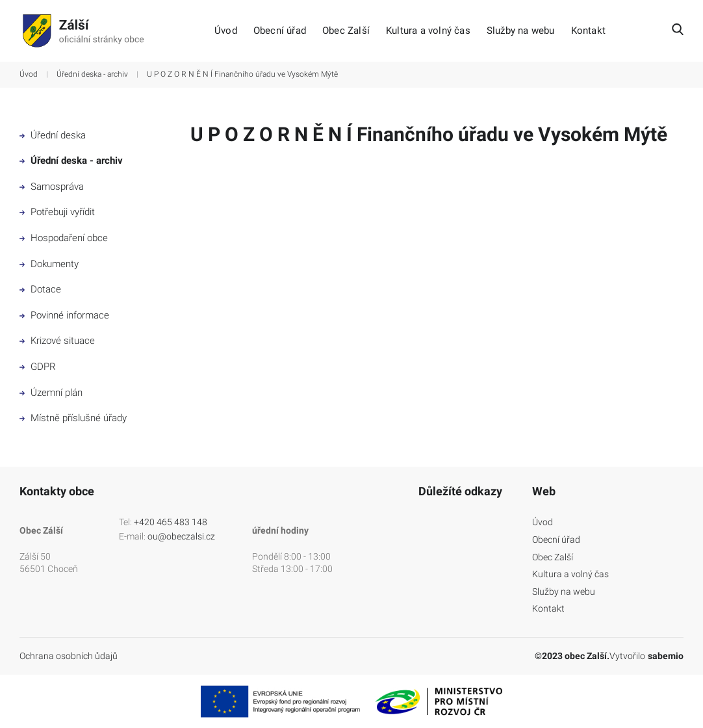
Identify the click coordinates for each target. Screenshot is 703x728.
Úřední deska (53, 135)
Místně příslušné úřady (73, 418)
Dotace (40, 289)
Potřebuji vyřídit (57, 212)
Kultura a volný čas (428, 31)
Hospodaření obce (64, 238)
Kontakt (588, 31)
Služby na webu (521, 31)
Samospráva (52, 187)
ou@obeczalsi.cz (181, 536)
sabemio (666, 656)
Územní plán (51, 393)
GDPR (38, 367)
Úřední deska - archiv (92, 74)
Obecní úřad (280, 31)
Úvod (226, 31)
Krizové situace (57, 341)
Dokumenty (49, 264)
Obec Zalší (346, 31)
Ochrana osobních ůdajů (69, 656)
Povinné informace (64, 315)
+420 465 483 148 (171, 522)
